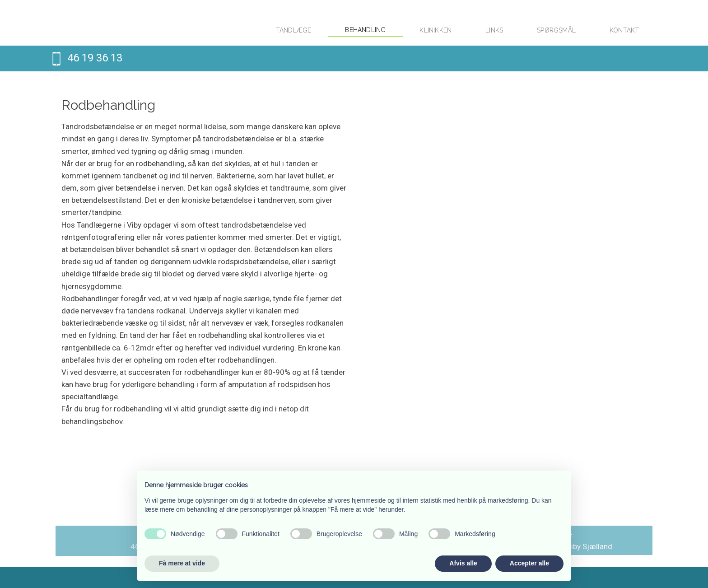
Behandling (365, 30)
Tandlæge (294, 30)
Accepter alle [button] (529, 563)
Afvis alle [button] (463, 563)
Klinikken (436, 30)
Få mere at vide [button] (182, 563)
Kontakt (624, 30)
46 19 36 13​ (95, 58)
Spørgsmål (556, 30)
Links (494, 30)
